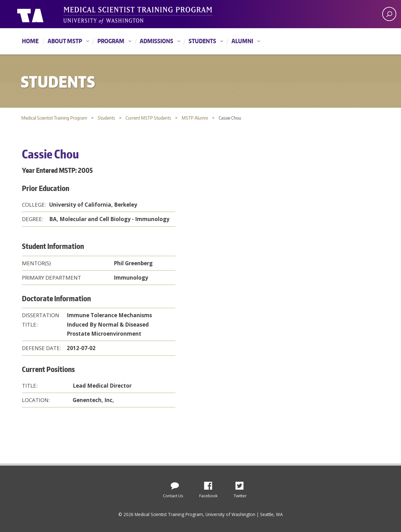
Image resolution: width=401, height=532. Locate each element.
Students (202, 41)
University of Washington (43, 14)
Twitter (242, 484)
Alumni (242, 41)
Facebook (211, 484)
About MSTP (65, 41)
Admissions (156, 41)
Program (111, 41)
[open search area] (389, 14)
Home (30, 41)
